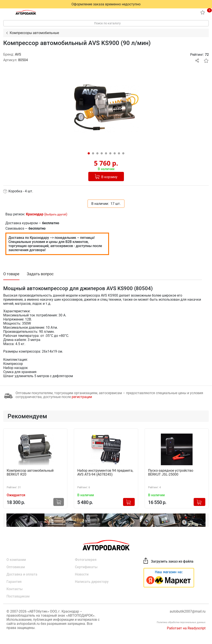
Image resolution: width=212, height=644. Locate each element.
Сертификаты (86, 567)
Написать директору (92, 582)
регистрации (82, 397)
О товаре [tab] (11, 274)
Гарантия (14, 582)
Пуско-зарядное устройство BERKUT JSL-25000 (171, 473)
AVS (18, 54)
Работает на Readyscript (186, 628)
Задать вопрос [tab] (40, 274)
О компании (16, 560)
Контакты (15, 589)
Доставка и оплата (22, 574)
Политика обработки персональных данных (181, 622)
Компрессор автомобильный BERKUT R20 (30, 473)
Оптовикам (16, 567)
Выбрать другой (56, 214)
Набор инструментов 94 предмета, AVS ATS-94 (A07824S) (105, 473)
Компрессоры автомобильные (34, 33)
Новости (82, 574)
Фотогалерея (86, 560)
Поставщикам (18, 596)
